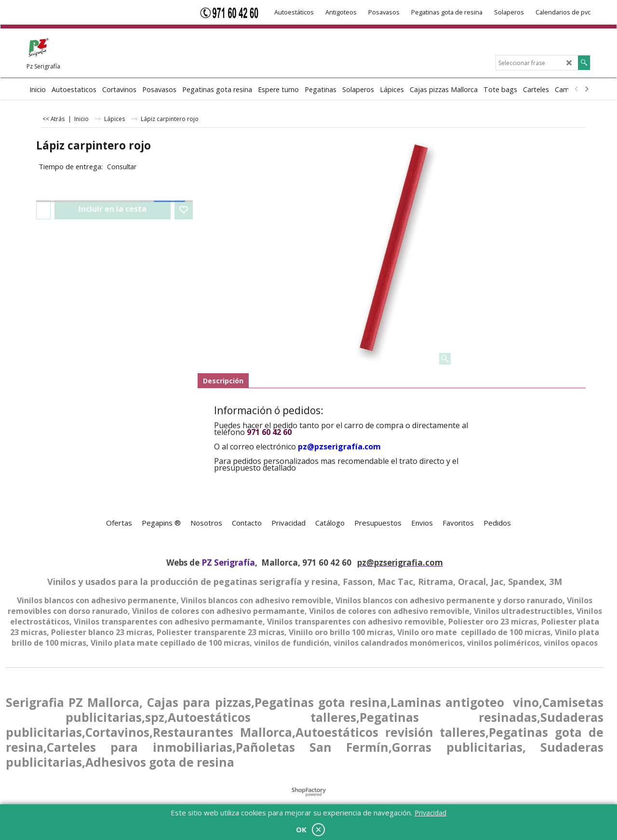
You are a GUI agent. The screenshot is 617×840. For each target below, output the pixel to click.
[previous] (577, 89)
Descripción (223, 381)
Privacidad (430, 813)
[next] (586, 89)
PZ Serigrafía (228, 562)
